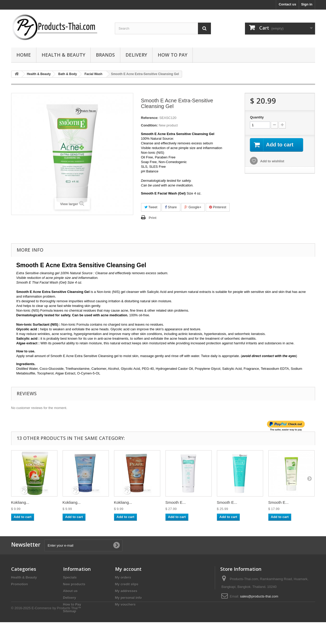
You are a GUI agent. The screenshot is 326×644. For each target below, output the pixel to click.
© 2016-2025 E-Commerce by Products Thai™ (46, 630)
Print (153, 218)
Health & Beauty (63, 55)
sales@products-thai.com (259, 596)
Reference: (150, 118)
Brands (105, 55)
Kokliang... (20, 502)
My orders (123, 577)
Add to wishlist (272, 161)
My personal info (128, 598)
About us (70, 591)
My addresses (126, 591)
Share (171, 207)
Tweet (151, 207)
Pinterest (218, 207)
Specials (70, 577)
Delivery (136, 55)
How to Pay (172, 55)
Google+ (193, 207)
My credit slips (127, 584)
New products (74, 584)
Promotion (20, 584)
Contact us (287, 4)
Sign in (307, 4)
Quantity (257, 117)
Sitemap (70, 611)
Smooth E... (176, 502)
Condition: (149, 125)
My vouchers (125, 604)
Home (24, 55)
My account (128, 569)
